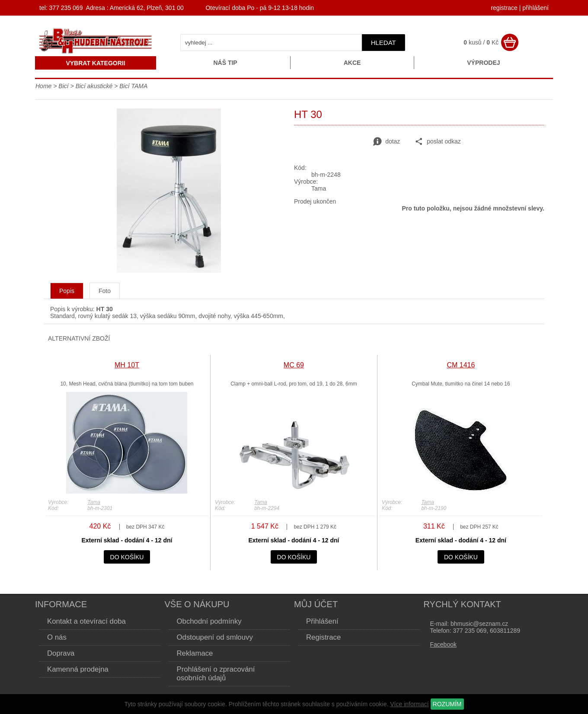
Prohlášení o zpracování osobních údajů (216, 674)
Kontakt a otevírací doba (86, 621)
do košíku (127, 557)
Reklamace (195, 653)
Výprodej (483, 63)
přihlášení (535, 8)
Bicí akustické (94, 86)
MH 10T (127, 365)
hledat (383, 43)
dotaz (387, 142)
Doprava (61, 653)
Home (43, 86)
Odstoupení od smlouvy (215, 637)
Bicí (63, 86)
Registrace (323, 637)
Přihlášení (322, 621)
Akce (352, 63)
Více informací (409, 704)
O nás (57, 637)
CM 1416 (461, 365)
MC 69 (294, 365)
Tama (94, 502)
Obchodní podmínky (209, 621)
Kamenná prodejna (78, 669)
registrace (504, 8)
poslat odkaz (438, 142)
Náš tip (225, 63)
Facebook (443, 644)
